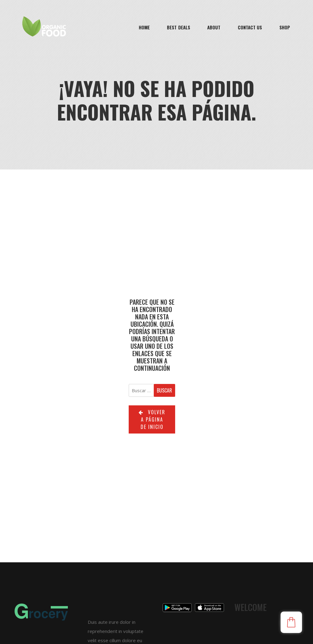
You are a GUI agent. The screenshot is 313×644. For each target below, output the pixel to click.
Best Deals (179, 27)
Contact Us (250, 27)
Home (144, 27)
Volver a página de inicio (152, 419)
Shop (285, 27)
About (214, 27)
